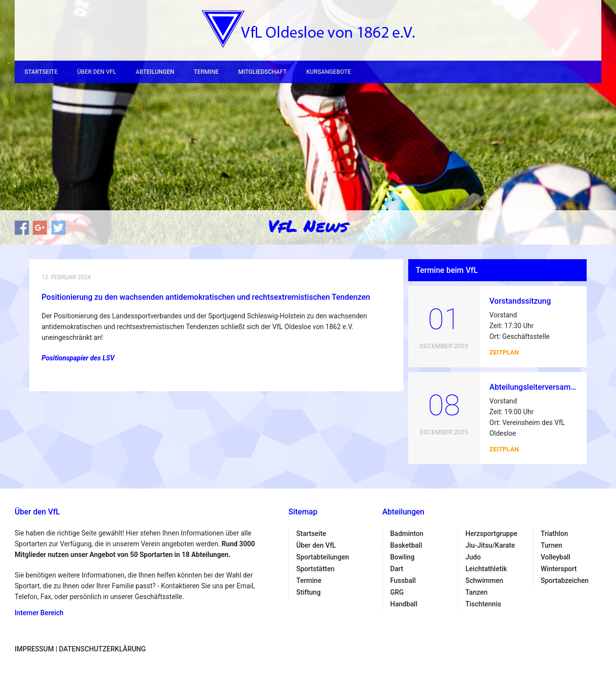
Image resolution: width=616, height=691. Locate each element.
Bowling (402, 557)
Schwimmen (484, 580)
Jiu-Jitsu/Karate (490, 545)
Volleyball (556, 557)
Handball (404, 604)
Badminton (407, 534)
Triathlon (554, 534)
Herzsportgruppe (491, 534)
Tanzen (476, 592)
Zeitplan (504, 352)
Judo (473, 557)
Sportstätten (315, 569)
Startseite (41, 72)
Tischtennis (483, 604)
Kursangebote (328, 72)
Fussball (403, 580)
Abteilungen (155, 72)
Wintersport (559, 569)
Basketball (406, 545)
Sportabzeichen (565, 580)
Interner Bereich (39, 613)
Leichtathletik (486, 569)
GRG (397, 592)
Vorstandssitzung (520, 301)
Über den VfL (97, 72)
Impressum (34, 649)
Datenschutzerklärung (102, 649)
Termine (206, 72)
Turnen (551, 545)
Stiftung (308, 592)
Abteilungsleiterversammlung (541, 387)
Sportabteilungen (323, 557)
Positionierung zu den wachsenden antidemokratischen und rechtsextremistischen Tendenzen (206, 297)
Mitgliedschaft (262, 72)
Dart (397, 569)
